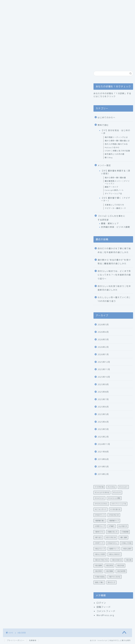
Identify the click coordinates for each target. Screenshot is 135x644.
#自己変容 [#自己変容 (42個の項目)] (109, 566)
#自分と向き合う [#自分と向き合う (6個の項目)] (115, 554)
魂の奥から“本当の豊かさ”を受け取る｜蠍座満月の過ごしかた (114, 262)
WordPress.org (105, 615)
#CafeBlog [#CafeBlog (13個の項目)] (111, 487)
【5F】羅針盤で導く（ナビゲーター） (116, 199)
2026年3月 (103, 339)
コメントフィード (106, 611)
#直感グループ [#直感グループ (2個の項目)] (114, 549)
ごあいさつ (26, 32)
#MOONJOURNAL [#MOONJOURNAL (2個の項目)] (101, 504)
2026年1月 (103, 354)
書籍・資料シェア (110, 223)
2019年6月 (103, 459)
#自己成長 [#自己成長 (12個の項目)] (98, 571)
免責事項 (33, 640)
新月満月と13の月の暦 (115, 154)
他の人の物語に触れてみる (116, 144)
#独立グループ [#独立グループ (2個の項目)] (100, 549)
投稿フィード (104, 607)
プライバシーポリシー (16, 640)
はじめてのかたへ (48, 32)
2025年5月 (103, 414)
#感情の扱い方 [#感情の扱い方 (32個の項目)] (112, 532)
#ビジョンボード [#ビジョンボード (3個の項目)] (101, 509)
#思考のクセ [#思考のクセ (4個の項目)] (99, 532)
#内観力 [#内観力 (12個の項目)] (112, 526)
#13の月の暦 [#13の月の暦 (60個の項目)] (99, 487)
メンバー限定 (104, 165)
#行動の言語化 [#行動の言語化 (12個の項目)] (100, 577)
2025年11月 (104, 369)
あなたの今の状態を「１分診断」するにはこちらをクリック (112, 95)
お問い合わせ (13, 38)
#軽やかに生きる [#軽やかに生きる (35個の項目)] (115, 577)
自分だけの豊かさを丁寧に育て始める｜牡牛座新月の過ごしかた (114, 250)
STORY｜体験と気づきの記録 (117, 151)
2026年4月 (103, 332)
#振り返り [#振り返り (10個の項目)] (98, 537)
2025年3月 (103, 429)
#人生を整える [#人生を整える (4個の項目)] (115, 509)
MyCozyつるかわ (112, 147)
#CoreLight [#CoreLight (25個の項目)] (123, 487)
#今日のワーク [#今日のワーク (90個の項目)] (100, 515)
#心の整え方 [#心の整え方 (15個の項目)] (123, 526)
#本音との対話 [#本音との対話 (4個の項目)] (126, 543)
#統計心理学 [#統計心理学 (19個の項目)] (127, 549)
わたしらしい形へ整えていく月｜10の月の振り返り (114, 299)
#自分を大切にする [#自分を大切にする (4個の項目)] (101, 560)
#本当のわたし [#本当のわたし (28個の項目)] (112, 543)
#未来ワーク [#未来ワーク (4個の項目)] (99, 543)
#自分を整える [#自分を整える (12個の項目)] (117, 560)
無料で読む (103, 125)
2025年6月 (103, 407)
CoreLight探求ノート (114, 190)
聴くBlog (109, 157)
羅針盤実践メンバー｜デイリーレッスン (117, 182)
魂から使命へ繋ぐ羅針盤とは (117, 141)
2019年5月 (103, 467)
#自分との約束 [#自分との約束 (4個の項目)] (100, 554)
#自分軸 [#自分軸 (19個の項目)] (129, 560)
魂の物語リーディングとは (116, 137)
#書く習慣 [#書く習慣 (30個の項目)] (123, 537)
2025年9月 (103, 384)
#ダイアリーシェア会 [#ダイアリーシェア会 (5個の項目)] (119, 504)
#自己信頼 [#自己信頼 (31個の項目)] (98, 566)
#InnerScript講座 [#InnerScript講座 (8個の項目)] (114, 498)
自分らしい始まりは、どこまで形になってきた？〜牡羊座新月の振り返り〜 (114, 275)
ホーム (10, 32)
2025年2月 (103, 437)
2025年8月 (103, 392)
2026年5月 (103, 325)
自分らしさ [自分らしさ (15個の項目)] (112, 582)
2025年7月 (103, 399)
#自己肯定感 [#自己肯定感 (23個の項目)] (121, 571)
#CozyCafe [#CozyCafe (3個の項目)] (117, 492)
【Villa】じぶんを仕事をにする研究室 (111, 218)
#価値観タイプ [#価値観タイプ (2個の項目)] (114, 521)
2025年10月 (104, 377)
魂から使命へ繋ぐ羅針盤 (115, 178)
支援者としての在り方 (114, 205)
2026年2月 (103, 347)
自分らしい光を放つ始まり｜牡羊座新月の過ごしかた (114, 288)
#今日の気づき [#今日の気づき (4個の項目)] (114, 515)
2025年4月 (103, 422)
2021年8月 (103, 452)
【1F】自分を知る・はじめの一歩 (116, 132)
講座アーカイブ (111, 187)
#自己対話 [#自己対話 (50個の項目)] (120, 566)
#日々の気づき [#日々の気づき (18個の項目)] (111, 537)
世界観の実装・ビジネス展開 (115, 227)
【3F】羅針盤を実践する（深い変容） (116, 172)
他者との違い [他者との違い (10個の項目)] (99, 582)
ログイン (101, 603)
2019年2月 (103, 474)
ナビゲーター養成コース (115, 208)
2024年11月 (104, 444)
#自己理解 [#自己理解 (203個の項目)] (109, 571)
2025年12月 (104, 362)
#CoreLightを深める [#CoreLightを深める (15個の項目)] (102, 492)
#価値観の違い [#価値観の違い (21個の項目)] (100, 521)
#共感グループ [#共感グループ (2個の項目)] (100, 526)
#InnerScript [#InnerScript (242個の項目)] (99, 498)
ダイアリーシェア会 (113, 194)
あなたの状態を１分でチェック (80, 32)
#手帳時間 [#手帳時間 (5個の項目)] (125, 532)
